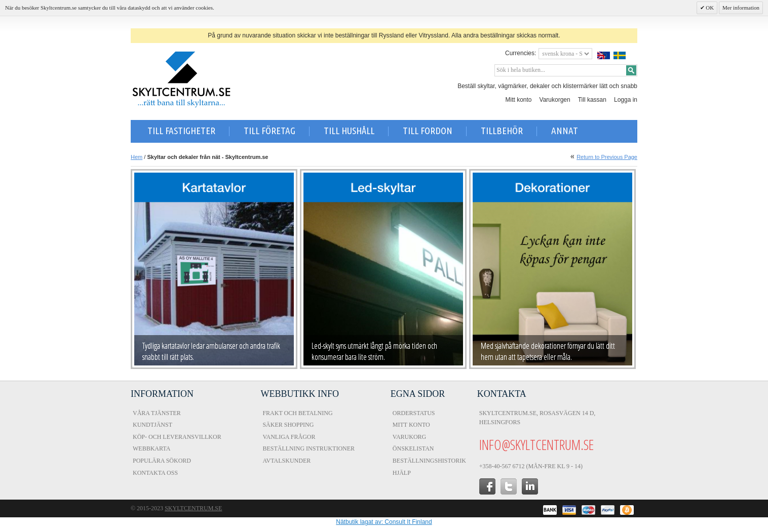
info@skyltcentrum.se (536, 444)
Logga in (626, 100)
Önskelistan (413, 448)
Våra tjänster (157, 413)
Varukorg (409, 437)
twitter (509, 486)
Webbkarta (151, 448)
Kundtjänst (152, 425)
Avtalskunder (286, 461)
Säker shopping (288, 425)
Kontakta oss (155, 473)
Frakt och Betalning (297, 413)
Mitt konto (519, 100)
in (530, 486)
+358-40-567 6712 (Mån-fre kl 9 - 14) (531, 466)
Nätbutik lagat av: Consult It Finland (384, 522)
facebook (487, 486)
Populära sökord (162, 461)
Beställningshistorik (429, 461)
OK (709, 8)
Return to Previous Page (607, 157)
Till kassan (592, 100)
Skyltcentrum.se (193, 508)
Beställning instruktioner (309, 448)
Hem (137, 157)
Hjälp (402, 473)
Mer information (741, 8)
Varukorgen (555, 100)
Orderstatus (414, 413)
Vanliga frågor (289, 437)
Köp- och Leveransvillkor (177, 437)
